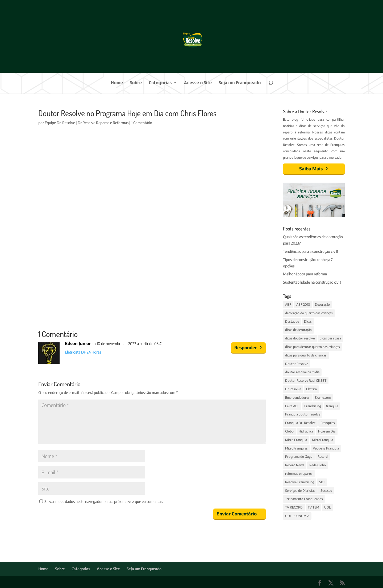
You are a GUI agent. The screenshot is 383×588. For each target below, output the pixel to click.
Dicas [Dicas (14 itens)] (308, 322)
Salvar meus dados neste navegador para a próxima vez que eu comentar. (104, 501)
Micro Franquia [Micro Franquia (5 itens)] (296, 440)
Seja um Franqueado (240, 83)
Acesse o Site (198, 83)
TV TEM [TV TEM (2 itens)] (313, 507)
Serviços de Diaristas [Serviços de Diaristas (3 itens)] (300, 491)
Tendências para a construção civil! (311, 251)
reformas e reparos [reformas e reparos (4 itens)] (299, 474)
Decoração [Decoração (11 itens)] (322, 304)
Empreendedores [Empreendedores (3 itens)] (297, 398)
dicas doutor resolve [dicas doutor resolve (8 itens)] (300, 338)
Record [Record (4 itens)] (323, 457)
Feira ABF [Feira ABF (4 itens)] (292, 406)
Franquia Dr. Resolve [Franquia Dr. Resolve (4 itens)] (300, 423)
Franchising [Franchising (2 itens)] (313, 406)
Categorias (160, 83)
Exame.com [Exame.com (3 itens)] (323, 398)
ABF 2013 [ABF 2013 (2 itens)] (303, 304)
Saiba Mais (311, 169)
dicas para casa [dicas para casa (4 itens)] (330, 338)
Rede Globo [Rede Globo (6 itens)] (318, 465)
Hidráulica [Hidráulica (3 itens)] (306, 431)
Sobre (136, 83)
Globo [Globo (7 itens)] (289, 431)
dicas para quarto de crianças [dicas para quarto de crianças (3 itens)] (306, 355)
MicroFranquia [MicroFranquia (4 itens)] (322, 440)
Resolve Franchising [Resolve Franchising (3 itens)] (300, 482)
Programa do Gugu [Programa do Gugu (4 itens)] (299, 457)
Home (117, 83)
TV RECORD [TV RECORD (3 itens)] (294, 507)
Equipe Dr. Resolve (60, 123)
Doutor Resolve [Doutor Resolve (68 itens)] (297, 364)
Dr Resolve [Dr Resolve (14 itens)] (293, 389)
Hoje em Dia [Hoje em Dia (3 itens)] (327, 431)
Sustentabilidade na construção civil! (312, 282)
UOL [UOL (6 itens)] (328, 507)
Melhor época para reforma (305, 274)
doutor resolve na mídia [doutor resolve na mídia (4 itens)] (302, 372)
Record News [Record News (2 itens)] (295, 465)
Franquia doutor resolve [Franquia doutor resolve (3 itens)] (303, 414)
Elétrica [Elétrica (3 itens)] (311, 389)
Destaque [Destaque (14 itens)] (292, 322)
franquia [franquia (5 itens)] (332, 406)
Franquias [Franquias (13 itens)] (328, 423)
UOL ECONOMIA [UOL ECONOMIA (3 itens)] (297, 516)
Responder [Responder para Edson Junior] (245, 347)
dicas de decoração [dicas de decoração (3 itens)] (298, 330)
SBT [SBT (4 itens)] (322, 482)
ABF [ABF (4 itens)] (288, 304)
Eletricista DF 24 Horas (83, 352)
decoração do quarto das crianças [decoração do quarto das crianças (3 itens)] (309, 313)
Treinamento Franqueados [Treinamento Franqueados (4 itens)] (304, 499)
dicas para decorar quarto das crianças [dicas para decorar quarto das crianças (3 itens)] (313, 347)
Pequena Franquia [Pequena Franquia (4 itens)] (326, 448)
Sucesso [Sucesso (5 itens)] (326, 491)
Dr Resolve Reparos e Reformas (103, 123)
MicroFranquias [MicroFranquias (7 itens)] (296, 448)
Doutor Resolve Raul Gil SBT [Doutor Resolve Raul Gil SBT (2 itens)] (306, 381)
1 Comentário (142, 123)
